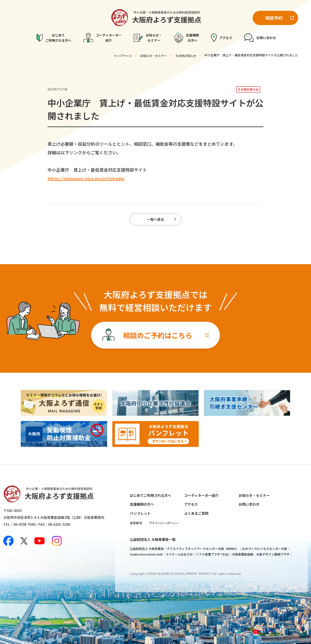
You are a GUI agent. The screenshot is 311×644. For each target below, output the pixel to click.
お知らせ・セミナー (254, 495)
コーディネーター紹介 (201, 495)
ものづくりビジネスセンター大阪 (265, 549)
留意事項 (136, 523)
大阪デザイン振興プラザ (273, 554)
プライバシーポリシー (164, 523)
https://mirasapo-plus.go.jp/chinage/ (86, 178)
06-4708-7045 (24, 524)
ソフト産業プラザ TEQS (212, 554)
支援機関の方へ (142, 504)
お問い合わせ (249, 504)
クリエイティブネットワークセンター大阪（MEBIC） (203, 549)
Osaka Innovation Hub (146, 554)
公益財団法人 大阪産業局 (147, 549)
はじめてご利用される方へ (151, 495)
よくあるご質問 (196, 513)
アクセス (191, 504)
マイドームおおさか (179, 554)
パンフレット (140, 513)
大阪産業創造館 (243, 554)
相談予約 (274, 18)
